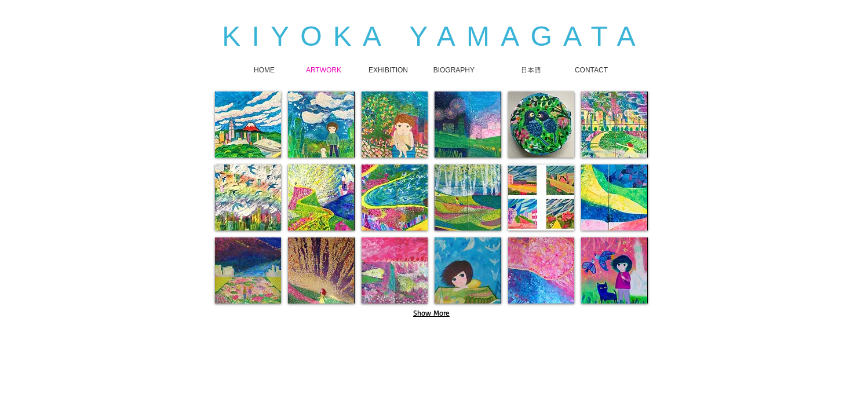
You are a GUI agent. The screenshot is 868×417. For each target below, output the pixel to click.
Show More (431, 313)
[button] (248, 125)
